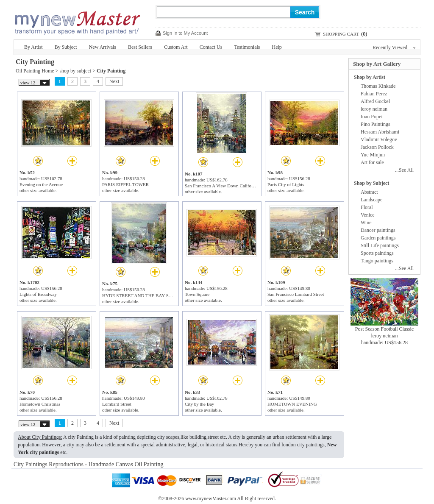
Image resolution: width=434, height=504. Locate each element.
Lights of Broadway (38, 294)
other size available (38, 190)
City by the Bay (199, 404)
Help (277, 47)
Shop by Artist (370, 77)
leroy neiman (374, 109)
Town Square (197, 294)
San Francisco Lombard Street (296, 294)
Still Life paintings (380, 245)
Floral (367, 207)
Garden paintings (378, 238)
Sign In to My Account (185, 33)
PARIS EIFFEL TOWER (125, 184)
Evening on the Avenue (41, 184)
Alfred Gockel (375, 101)
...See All (404, 170)
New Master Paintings (77, 20)
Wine (366, 223)
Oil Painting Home (35, 71)
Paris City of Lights (286, 184)
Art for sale (372, 162)
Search (305, 12)
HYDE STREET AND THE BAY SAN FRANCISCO (152, 295)
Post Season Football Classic (384, 329)
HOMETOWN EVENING (292, 404)
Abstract (369, 192)
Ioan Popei (372, 117)
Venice (368, 215)
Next (114, 81)
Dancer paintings (378, 230)
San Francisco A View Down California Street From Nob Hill (242, 186)
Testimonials (247, 47)
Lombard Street (117, 404)
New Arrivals (103, 47)
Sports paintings (377, 253)
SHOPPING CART (341, 34)
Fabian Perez (374, 94)
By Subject (66, 47)
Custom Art (176, 47)
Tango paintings (377, 261)
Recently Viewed (394, 47)
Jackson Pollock (377, 147)
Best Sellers (140, 47)
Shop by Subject (371, 183)
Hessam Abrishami (380, 132)
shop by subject (75, 71)
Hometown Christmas (40, 404)
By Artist (33, 47)
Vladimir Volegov (379, 139)
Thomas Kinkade (378, 86)
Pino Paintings (376, 124)
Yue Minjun (373, 155)
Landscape (371, 200)
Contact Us (211, 47)
